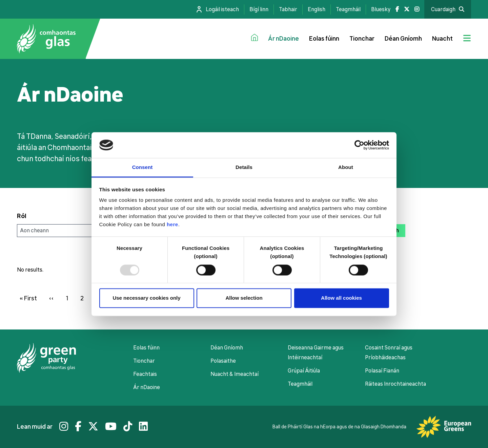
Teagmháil (348, 9)
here (172, 225)
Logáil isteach (222, 9)
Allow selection (244, 298)
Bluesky (381, 9)
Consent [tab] (143, 167)
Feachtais (145, 374)
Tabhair (288, 9)
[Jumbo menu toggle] (467, 39)
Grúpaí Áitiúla (304, 371)
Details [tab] (244, 167)
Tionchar (362, 39)
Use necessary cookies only (146, 298)
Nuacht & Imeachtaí (235, 374)
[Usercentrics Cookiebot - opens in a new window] (359, 145)
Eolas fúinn (324, 39)
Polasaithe (223, 361)
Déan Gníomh (403, 39)
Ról (22, 216)
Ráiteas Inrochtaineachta (395, 384)
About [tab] (346, 167)
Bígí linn (259, 9)
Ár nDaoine (283, 39)
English (317, 9)
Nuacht (442, 39)
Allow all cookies (341, 298)
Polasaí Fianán (382, 371)
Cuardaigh (443, 9)
